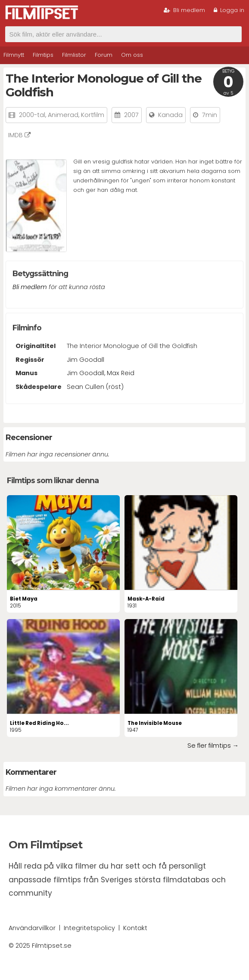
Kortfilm (93, 115)
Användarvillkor (32, 928)
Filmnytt (14, 55)
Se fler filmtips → (213, 746)
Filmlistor (74, 55)
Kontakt (135, 928)
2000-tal (32, 115)
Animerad (63, 115)
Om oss (132, 55)
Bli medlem (184, 10)
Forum (104, 55)
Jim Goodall (86, 360)
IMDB (19, 135)
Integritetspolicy (89, 928)
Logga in (229, 10)
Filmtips (43, 55)
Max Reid (121, 373)
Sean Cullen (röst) (95, 387)
